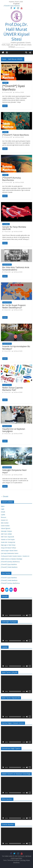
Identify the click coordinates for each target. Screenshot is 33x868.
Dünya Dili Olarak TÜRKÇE (8, 548)
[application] (16, 608)
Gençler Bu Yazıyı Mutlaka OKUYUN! (14, 228)
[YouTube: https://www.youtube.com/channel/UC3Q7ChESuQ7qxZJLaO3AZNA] (3, 590)
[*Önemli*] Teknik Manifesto (16, 135)
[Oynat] (3, 615)
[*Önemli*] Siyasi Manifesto (12, 6)
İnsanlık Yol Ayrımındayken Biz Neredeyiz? (16, 347)
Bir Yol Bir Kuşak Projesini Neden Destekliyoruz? (14, 306)
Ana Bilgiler (6, 224)
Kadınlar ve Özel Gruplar (8, 539)
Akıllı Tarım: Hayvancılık (7, 537)
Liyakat (3, 515)
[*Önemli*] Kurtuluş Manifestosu (11, 179)
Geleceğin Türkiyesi (6, 531)
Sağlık (3, 509)
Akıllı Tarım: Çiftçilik (6, 534)
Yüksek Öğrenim (6, 528)
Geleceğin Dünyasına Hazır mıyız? (14, 471)
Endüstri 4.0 (4, 520)
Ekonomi (3, 517)
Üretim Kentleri (5, 526)
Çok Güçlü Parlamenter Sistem (10, 553)
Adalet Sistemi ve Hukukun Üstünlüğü (12, 559)
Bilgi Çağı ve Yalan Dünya (8, 545)
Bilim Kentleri (5, 523)
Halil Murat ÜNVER (19, 92)
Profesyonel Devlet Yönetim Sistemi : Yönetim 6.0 (15, 556)
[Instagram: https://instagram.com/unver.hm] (15, 590)
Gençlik (3, 512)
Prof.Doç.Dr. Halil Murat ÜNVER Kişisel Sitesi (16, 32)
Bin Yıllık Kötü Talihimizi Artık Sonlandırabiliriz (16, 268)
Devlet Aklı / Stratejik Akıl (8, 542)
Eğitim (3, 506)
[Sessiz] (27, 615)
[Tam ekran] (30, 615)
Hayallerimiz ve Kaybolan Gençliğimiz (14, 430)
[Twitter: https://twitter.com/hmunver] (7, 590)
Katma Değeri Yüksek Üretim (9, 551)
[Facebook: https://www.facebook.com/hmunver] (11, 590)
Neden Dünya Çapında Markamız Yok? (12, 389)
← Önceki (5, 496)
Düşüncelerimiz (7, 265)
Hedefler (5, 83)
